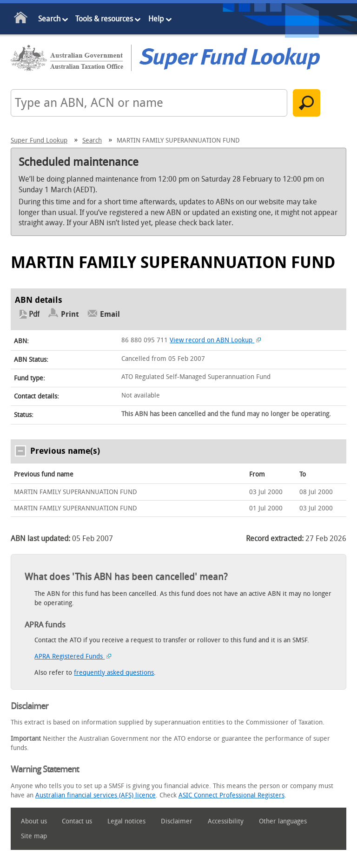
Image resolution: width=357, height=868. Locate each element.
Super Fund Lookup (39, 140)
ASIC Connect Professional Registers (231, 795)
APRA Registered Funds (73, 656)
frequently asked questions (114, 673)
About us (34, 821)
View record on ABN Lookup (215, 340)
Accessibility (226, 821)
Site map (34, 836)
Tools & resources (104, 19)
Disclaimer (177, 821)
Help (156, 19)
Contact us (77, 821)
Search (49, 19)
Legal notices (126, 821)
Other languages (283, 821)
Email (110, 314)
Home (21, 19)
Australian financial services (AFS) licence (96, 795)
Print (70, 314)
